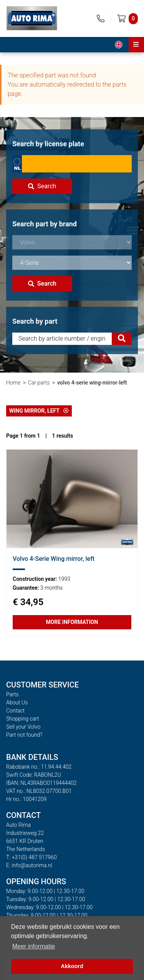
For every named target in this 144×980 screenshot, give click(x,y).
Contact (15, 711)
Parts (12, 694)
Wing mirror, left (39, 411)
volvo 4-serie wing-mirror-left (92, 383)
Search (42, 186)
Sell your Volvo (23, 727)
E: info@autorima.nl (29, 865)
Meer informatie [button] (34, 946)
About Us (17, 702)
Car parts (39, 383)
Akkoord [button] (72, 966)
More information (72, 622)
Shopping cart (23, 719)
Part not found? (24, 735)
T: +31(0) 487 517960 (31, 857)
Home (13, 383)
